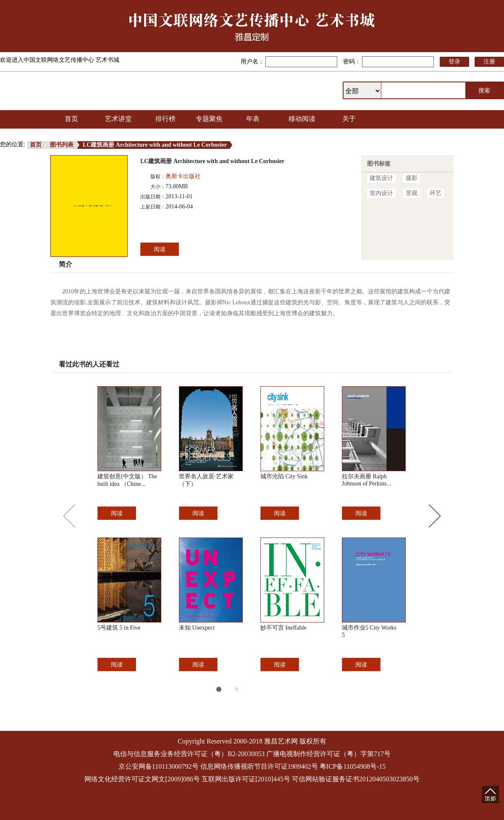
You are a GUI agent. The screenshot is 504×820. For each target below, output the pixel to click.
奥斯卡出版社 (183, 176)
